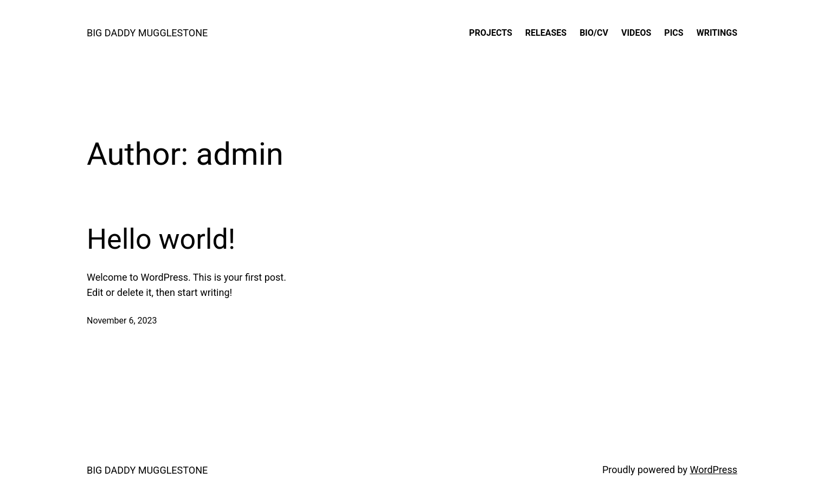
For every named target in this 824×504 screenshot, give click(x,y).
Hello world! (161, 239)
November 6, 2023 (122, 321)
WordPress (714, 470)
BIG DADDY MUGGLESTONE (147, 33)
